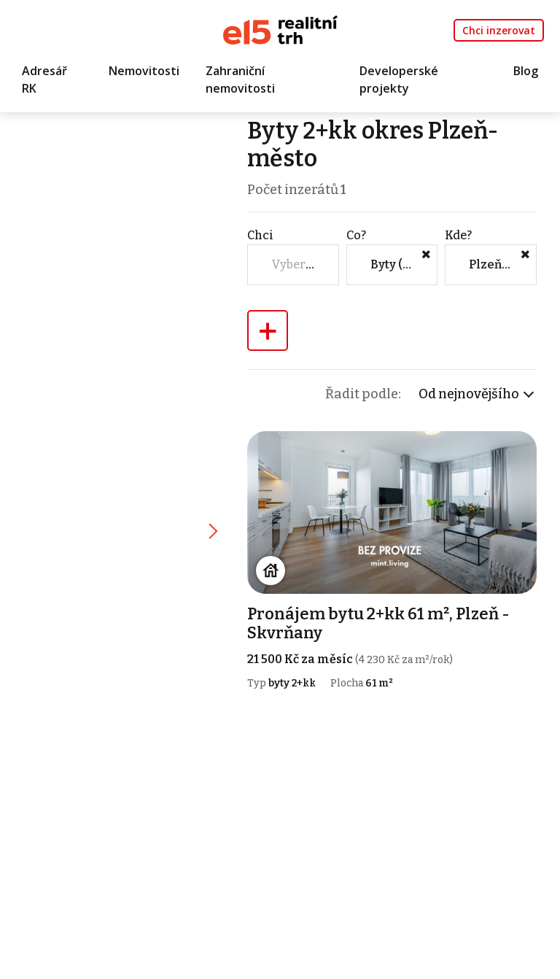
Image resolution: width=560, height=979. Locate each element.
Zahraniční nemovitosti (240, 80)
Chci (260, 235)
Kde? (458, 235)
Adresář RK (44, 80)
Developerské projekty (399, 80)
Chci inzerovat (499, 30)
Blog (526, 71)
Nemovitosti (144, 71)
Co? (356, 235)
